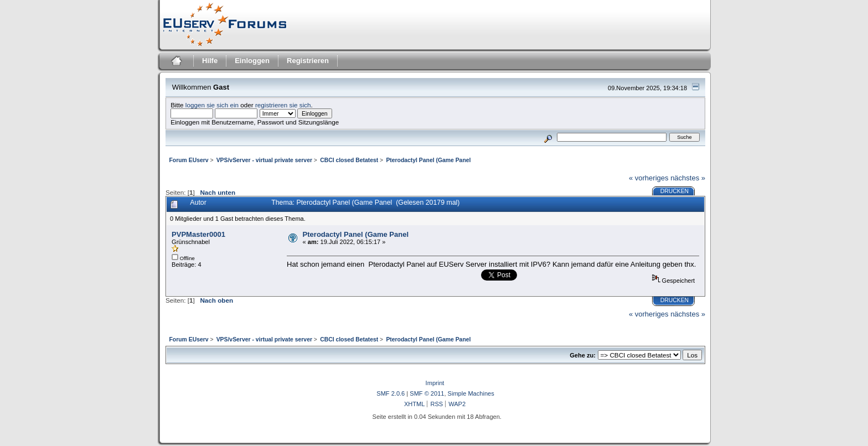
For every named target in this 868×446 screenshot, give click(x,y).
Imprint (435, 383)
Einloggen (252, 61)
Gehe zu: (583, 355)
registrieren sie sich (283, 105)
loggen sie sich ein (212, 105)
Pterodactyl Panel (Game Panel (356, 234)
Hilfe (210, 61)
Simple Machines (471, 393)
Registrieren (308, 61)
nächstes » (688, 178)
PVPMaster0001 (198, 234)
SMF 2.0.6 (391, 393)
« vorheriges (649, 178)
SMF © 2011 (427, 393)
